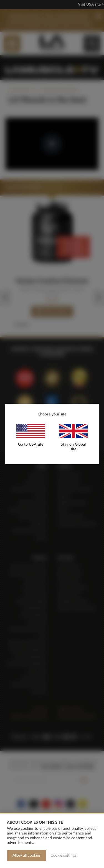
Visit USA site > (91, 4)
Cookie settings (63, 856)
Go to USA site (31, 445)
